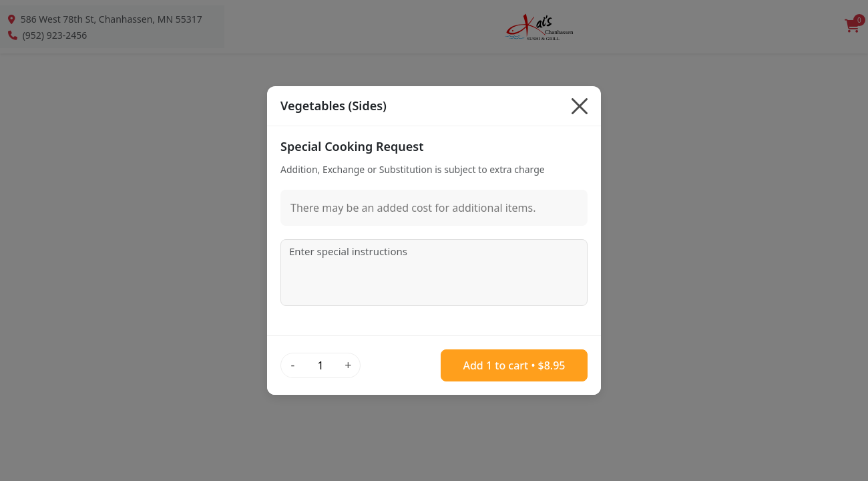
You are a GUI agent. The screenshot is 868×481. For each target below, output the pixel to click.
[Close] (580, 106)
